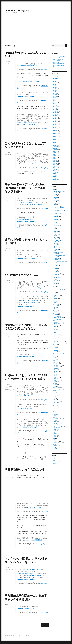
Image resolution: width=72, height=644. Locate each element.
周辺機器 (55, 370)
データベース (57, 300)
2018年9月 (55, 151)
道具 (54, 411)
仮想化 (54, 361)
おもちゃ (55, 285)
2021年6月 (55, 102)
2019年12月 (55, 129)
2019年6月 (55, 138)
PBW (55, 420)
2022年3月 (55, 89)
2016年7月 (55, 175)
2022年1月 (55, 92)
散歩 (55, 431)
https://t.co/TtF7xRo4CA (34, 575)
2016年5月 (55, 178)
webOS (57, 269)
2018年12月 (55, 147)
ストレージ (55, 310)
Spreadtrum (57, 225)
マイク (55, 449)
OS (8, 64)
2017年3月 (55, 169)
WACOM (56, 403)
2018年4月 (55, 159)
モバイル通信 (57, 336)
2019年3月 (55, 142)
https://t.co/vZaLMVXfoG (25, 219)
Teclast (56, 359)
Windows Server (59, 276)
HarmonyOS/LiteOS (58, 252)
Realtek (56, 221)
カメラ (10, 570)
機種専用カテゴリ (56, 388)
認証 (55, 303)
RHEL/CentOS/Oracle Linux (61, 261)
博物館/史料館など (58, 428)
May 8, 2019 (44, 69)
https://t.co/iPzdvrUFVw (25, 408)
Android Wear (58, 240)
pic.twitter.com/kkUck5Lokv (26, 96)
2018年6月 (55, 156)
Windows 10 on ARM (59, 318)
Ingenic (56, 203)
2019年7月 (55, 136)
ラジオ (55, 400)
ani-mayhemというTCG (21, 275)
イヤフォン (56, 446)
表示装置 (8, 336)
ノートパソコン (56, 340)
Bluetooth (56, 371)
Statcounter (3, 643)
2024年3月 (55, 81)
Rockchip (56, 224)
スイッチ (56, 334)
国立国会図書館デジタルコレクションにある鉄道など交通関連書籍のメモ (60, 65)
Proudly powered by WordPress (24, 636)
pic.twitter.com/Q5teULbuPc (36, 508)
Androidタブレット (58, 322)
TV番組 (56, 422)
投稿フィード (56, 460)
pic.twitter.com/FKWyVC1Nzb (32, 82)
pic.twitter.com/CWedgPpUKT (36, 204)
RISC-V (56, 222)
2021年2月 (55, 108)
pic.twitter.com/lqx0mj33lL (29, 65)
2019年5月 (55, 139)
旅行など (56, 432)
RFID (55, 395)
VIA (55, 228)
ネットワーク (56, 325)
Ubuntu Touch (58, 267)
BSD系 (55, 246)
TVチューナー (57, 374)
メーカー (55, 356)
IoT (5, 570)
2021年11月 (55, 95)
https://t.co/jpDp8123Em (25, 123)
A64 (56, 194)
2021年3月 (55, 107)
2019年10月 (55, 132)
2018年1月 (55, 162)
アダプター (56, 441)
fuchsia (56, 251)
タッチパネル (57, 367)
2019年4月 (55, 141)
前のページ (43, 627)
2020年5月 (55, 122)
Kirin (55, 215)
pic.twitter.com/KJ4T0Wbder (26, 579)
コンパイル (11, 477)
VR (5, 336)
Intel (55, 205)
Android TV (58, 239)
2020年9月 (55, 116)
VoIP (55, 330)
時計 (54, 383)
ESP (55, 202)
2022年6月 (55, 87)
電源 (54, 438)
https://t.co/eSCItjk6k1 (24, 396)
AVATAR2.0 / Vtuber (58, 419)
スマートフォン (56, 313)
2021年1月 (55, 110)
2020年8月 (55, 117)
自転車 (54, 404)
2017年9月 (55, 166)
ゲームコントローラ (58, 365)
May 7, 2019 (44, 168)
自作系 (55, 347)
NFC (55, 394)
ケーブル (56, 413)
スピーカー (56, 447)
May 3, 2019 (44, 292)
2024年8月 (55, 80)
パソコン (55, 344)
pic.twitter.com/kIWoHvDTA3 (32, 288)
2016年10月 (55, 172)
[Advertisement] (36, 32)
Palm (55, 270)
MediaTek (56, 217)
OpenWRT (57, 258)
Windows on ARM (59, 275)
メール (55, 301)
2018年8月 (55, 153)
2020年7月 (55, 119)
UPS (55, 376)
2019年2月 (55, 144)
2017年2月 (55, 171)
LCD (55, 408)
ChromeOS (56, 248)
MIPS (55, 218)
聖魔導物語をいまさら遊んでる (25, 470)
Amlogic (56, 197)
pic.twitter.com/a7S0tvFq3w (26, 221)
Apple (55, 199)
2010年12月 (55, 180)
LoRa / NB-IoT (57, 392)
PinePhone (56, 316)
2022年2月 (55, 90)
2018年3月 (55, 160)
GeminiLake (58, 214)
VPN (55, 331)
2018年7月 (55, 154)
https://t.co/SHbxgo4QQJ (31, 427)
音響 (54, 444)
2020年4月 (55, 123)
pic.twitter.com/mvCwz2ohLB (27, 258)
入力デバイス (56, 362)
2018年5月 (55, 157)
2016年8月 (55, 174)
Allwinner (56, 193)
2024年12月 (55, 77)
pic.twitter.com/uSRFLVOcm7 (29, 164)
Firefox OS (56, 249)
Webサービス (57, 295)
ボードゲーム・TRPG (9, 282)
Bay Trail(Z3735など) (60, 208)
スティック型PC (56, 304)
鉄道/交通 (56, 435)
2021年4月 (55, 105)
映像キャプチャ (57, 380)
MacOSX (57, 245)
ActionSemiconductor (59, 191)
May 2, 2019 (44, 400)
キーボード (7, 199)
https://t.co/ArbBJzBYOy (34, 569)
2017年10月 (55, 165)
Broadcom (56, 200)
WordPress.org (56, 463)
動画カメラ (56, 288)
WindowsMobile (58, 278)
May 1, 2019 (44, 612)
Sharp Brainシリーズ (58, 389)
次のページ (46, 627)
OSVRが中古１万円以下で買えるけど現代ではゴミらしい (26, 327)
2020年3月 (55, 125)
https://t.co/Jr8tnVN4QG (30, 125)
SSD (55, 312)
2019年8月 (55, 135)
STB (54, 279)
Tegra (55, 227)
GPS (55, 373)
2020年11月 (55, 113)
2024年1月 (55, 83)
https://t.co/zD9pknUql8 (30, 300)
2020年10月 (55, 114)
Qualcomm (7, 389)
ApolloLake (58, 206)
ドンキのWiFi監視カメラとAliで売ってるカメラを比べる (26, 560)
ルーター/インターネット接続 (60, 337)
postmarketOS (58, 260)
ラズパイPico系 (57, 234)
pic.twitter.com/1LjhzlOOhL (26, 608)
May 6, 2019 (44, 262)
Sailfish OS (58, 264)
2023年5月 (55, 86)
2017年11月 (55, 163)
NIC (55, 328)
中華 (55, 346)
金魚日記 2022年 (56, 61)
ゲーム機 (6, 477)
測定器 (55, 414)
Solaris (56, 272)
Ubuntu (57, 266)
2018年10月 (55, 150)
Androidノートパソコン (59, 342)
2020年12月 (55, 111)
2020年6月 (55, 120)
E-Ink (55, 407)
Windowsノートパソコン (59, 343)
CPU (6, 388)
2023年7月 (55, 84)
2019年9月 (55, 133)
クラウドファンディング (58, 289)
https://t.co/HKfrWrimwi (28, 302)
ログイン (55, 459)
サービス (12, 154)
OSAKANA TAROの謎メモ (17, 11)
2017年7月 (55, 168)
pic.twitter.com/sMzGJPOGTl (26, 306)
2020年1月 (55, 127)
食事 (55, 437)
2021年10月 (55, 96)
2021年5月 (55, 104)
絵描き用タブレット (57, 401)
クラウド (56, 298)
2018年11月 (55, 148)
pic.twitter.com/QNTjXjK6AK (33, 540)
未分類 (54, 386)
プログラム (55, 349)
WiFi (7, 570)
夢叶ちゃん (56, 429)
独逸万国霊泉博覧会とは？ (58, 59)
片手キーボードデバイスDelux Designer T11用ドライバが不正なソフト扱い (25, 188)
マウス (55, 368)
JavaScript (56, 350)
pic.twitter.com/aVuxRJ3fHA (26, 357)
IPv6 (55, 327)
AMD (55, 196)
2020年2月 (55, 126)
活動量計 (56, 382)
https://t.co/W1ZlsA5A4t (25, 573)
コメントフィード (56, 462)
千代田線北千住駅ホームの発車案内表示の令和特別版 (26, 597)
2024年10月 (55, 78)
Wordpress (7, 154)
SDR (55, 397)
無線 (54, 391)
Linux (6, 64)
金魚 (55, 434)
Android (7, 386)
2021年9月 (55, 98)
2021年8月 (55, 99)
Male (55, 358)
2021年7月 (55, 101)
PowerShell (57, 352)
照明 (55, 416)
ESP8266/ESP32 (58, 233)
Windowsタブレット (58, 324)
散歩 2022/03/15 (56, 62)
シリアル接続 (57, 377)
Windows (56, 273)
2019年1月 (55, 145)
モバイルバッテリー (58, 443)
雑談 (6, 251)
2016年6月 (55, 177)
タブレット (55, 321)
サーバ (54, 292)
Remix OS (57, 242)
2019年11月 (55, 130)
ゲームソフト (57, 423)
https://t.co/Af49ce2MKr (25, 202)
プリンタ (56, 379)
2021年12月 (55, 93)
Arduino (56, 231)
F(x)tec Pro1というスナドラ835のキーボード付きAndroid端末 (26, 377)
